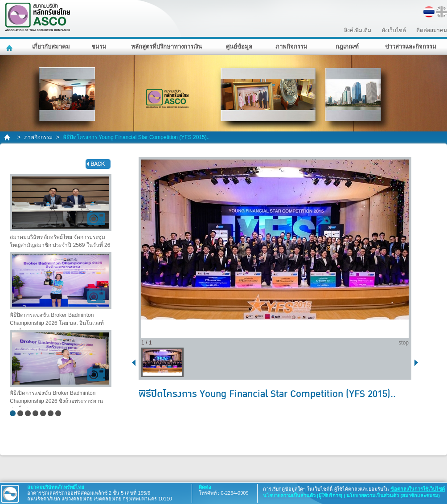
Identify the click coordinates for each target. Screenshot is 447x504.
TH (429, 12)
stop (404, 343)
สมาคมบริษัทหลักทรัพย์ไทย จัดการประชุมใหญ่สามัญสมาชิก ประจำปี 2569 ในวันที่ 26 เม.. (61, 213)
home (8, 137)
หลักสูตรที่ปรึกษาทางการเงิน (166, 47)
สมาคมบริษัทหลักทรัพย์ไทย (61, 17)
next (418, 362)
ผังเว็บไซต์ (394, 30)
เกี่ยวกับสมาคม (51, 47)
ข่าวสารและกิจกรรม (411, 47)
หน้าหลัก (10, 47)
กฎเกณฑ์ (347, 47)
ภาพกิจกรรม (291, 47)
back (98, 164)
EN (441, 12)
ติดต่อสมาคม (432, 30)
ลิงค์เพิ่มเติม (358, 30)
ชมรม (99, 47)
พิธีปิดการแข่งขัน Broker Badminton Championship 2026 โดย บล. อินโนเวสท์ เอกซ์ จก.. (61, 291)
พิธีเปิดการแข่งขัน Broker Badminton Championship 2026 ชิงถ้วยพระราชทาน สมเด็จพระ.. (61, 369)
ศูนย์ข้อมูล (239, 47)
